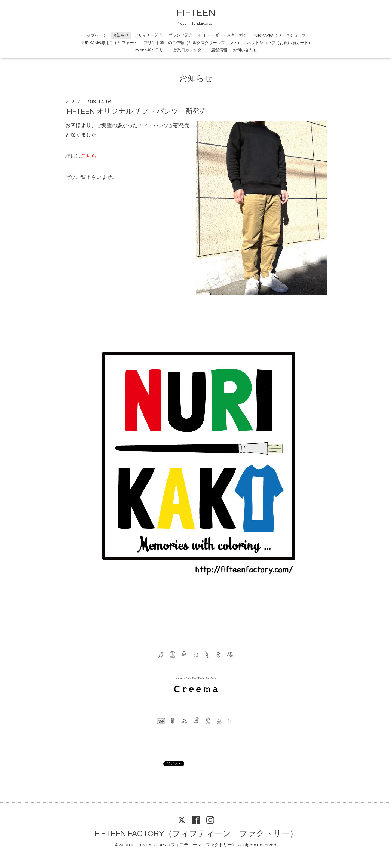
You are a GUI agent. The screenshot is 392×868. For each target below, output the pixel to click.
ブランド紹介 (180, 36)
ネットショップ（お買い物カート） (280, 43)
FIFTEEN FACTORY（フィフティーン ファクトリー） (196, 834)
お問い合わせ (245, 50)
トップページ (95, 36)
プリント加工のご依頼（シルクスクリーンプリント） (192, 43)
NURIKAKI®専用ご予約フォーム (109, 43)
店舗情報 (219, 50)
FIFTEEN (196, 13)
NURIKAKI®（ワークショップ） (281, 36)
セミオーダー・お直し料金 (223, 36)
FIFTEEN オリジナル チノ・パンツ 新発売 (137, 111)
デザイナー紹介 (148, 36)
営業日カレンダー (189, 50)
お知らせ (121, 36)
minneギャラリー (151, 50)
